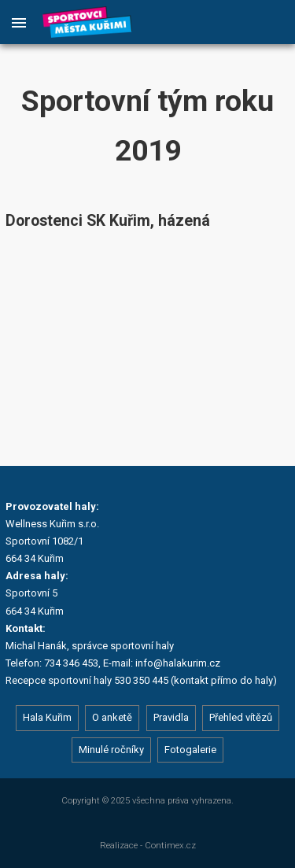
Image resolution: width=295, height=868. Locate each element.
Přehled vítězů (241, 717)
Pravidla (171, 717)
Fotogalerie (190, 750)
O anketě (112, 717)
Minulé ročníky (111, 750)
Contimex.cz (170, 845)
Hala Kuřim (47, 717)
